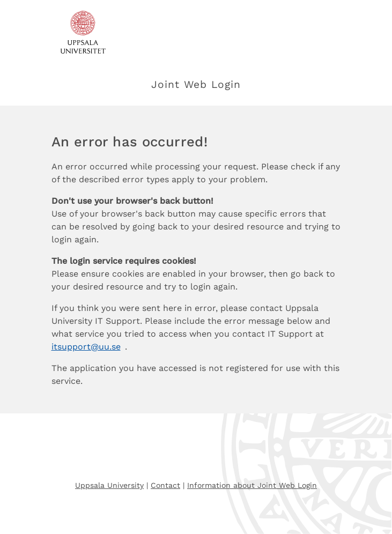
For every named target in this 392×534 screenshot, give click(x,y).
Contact (165, 485)
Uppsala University (109, 485)
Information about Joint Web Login (252, 485)
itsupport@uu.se (86, 347)
